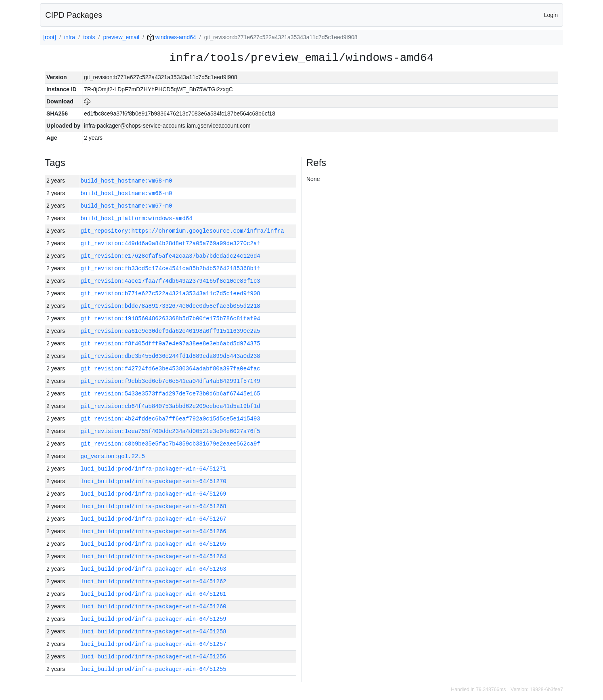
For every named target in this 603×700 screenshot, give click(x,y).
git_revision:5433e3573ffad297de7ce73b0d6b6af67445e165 (171, 394)
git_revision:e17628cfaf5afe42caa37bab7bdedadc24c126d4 (171, 256)
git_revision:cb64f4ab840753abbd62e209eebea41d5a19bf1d (171, 406)
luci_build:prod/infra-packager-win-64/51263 (154, 569)
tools (89, 37)
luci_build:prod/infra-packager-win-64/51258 (154, 632)
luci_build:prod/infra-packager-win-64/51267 (154, 519)
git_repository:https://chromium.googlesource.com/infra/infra (182, 231)
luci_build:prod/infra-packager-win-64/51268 (154, 506)
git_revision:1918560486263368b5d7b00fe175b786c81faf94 (171, 318)
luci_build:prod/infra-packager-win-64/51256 (154, 657)
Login (551, 15)
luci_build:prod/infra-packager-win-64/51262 (154, 581)
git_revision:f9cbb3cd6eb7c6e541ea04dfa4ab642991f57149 (171, 381)
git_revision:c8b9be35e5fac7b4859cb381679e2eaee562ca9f (171, 444)
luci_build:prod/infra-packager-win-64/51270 (154, 481)
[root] (50, 37)
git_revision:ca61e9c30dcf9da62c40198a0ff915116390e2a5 (171, 331)
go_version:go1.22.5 (113, 456)
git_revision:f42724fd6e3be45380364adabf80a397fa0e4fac (171, 369)
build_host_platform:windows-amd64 (137, 218)
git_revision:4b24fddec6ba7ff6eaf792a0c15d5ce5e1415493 (171, 419)
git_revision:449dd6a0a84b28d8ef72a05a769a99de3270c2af (171, 243)
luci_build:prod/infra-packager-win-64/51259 (154, 619)
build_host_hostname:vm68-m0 (127, 181)
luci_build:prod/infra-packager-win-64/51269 (154, 494)
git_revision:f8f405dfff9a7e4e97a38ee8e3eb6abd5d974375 (171, 344)
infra (70, 37)
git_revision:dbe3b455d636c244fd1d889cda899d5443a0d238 (171, 356)
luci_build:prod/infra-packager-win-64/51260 (154, 606)
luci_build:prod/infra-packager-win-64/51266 (154, 531)
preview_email (121, 37)
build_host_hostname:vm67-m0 (127, 206)
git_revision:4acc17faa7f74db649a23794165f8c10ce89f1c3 (171, 281)
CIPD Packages (74, 15)
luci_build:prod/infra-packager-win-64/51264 (154, 556)
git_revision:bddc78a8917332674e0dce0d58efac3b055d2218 (171, 306)
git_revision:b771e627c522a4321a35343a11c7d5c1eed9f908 (171, 293)
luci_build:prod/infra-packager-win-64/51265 (154, 544)
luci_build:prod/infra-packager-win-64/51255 (154, 669)
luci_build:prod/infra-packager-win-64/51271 (154, 469)
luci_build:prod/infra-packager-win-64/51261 (154, 594)
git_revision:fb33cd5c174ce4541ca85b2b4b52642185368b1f (171, 268)
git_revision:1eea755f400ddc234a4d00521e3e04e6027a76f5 (171, 431)
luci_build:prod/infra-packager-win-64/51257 (154, 644)
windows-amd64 (172, 37)
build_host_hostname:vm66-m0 (127, 193)
